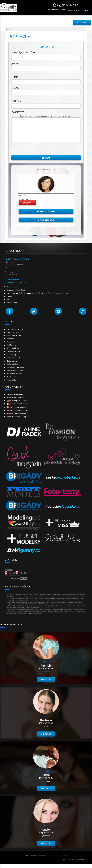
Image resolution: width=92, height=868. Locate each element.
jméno (15, 64)
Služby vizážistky (13, 364)
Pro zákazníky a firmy (15, 329)
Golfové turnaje (13, 361)
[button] (9, 311)
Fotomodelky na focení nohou (18, 367)
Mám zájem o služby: (24, 53)
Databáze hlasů (13, 377)
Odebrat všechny (46, 211)
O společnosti (12, 287)
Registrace (82, 23)
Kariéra (9, 296)
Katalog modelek (46, 220)
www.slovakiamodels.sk (17, 397)
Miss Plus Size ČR (13, 358)
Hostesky (10, 339)
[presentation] (30, 149)
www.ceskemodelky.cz (17, 394)
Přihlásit (66, 23)
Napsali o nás (12, 303)
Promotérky (11, 342)
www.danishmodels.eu (17, 407)
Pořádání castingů (13, 351)
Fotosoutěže (11, 380)
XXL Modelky (11, 355)
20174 (47, 826)
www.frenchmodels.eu (17, 413)
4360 (47, 662)
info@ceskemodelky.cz (59, 9)
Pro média (11, 300)
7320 (47, 771)
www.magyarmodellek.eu (18, 401)
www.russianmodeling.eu (18, 417)
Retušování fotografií (15, 374)
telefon (16, 101)
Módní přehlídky (13, 348)
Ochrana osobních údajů (16, 290)
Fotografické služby (14, 335)
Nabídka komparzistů (15, 370)
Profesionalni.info (81, 859)
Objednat (46, 679)
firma (15, 77)
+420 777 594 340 (12, 280)
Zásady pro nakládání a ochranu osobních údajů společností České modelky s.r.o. (37, 293)
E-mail (15, 88)
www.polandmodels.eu (17, 410)
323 (47, 716)
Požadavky (18, 112)
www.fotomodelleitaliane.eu (19, 404)
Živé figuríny (11, 345)
